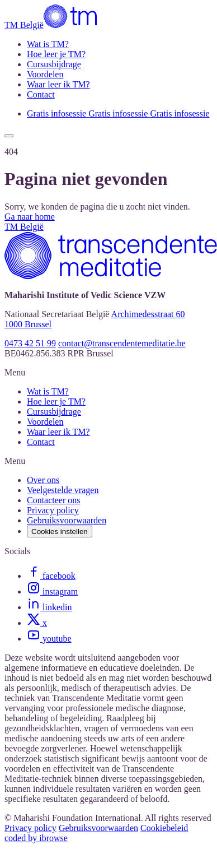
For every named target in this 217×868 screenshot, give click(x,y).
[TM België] (52, 25)
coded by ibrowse (36, 838)
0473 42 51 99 (30, 343)
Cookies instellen (60, 532)
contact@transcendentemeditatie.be (122, 343)
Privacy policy (30, 828)
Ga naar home (30, 217)
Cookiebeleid (164, 828)
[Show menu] (9, 136)
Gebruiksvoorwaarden (98, 828)
